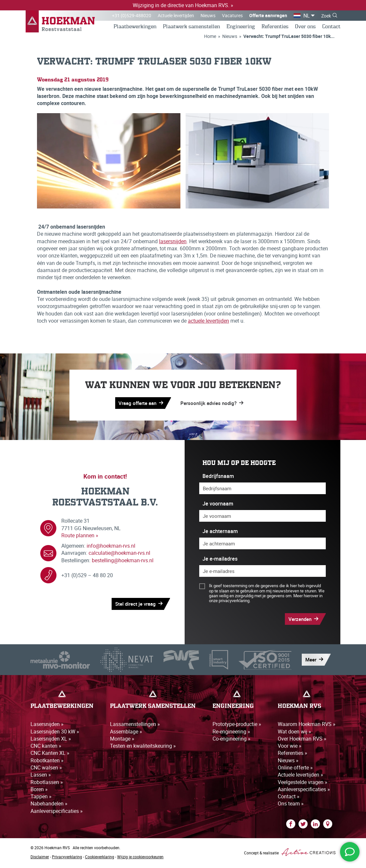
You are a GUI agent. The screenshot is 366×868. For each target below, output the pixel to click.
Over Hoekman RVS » (302, 740)
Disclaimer (40, 859)
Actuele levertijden (176, 15)
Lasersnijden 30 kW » (55, 733)
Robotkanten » (47, 762)
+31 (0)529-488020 (132, 15)
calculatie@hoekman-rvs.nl (119, 555)
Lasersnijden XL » (51, 740)
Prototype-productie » (237, 726)
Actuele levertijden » (300, 777)
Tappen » (41, 798)
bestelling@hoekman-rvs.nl (123, 562)
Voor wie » (290, 747)
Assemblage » (126, 733)
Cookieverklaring (100, 859)
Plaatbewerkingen (135, 27)
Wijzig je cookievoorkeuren (140, 859)
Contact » (289, 798)
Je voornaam (218, 505)
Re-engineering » (231, 733)
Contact (331, 27)
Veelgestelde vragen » (303, 784)
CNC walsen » (46, 769)
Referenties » (293, 755)
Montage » (122, 740)
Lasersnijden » (47, 726)
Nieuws (208, 15)
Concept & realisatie (290, 854)
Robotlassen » (47, 784)
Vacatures (232, 15)
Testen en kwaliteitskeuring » (143, 747)
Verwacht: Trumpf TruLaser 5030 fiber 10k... (289, 37)
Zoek (326, 16)
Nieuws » (288, 762)
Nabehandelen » (49, 806)
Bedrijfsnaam (218, 477)
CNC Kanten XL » (50, 755)
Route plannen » (80, 537)
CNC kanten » (46, 747)
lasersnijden (173, 242)
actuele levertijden (208, 322)
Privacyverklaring (67, 859)
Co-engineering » (232, 740)
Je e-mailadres (220, 560)
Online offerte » (295, 769)
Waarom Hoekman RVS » (307, 726)
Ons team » (291, 806)
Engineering (241, 27)
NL (307, 16)
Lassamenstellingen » (135, 726)
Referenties (275, 27)
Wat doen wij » (294, 733)
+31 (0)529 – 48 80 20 (87, 577)
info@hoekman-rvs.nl (111, 547)
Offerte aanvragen (268, 15)
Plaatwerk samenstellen (191, 27)
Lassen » (41, 777)
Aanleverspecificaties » (57, 813)
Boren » (39, 791)
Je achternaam (220, 533)
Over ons (305, 27)
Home (210, 37)
